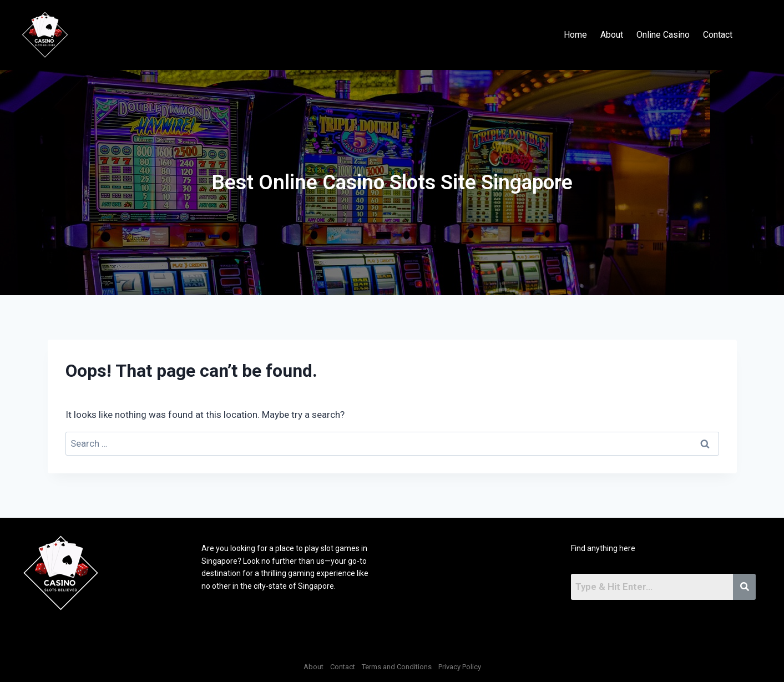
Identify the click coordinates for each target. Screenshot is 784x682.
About (612, 35)
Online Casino (663, 35)
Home (575, 35)
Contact (718, 35)
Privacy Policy (460, 667)
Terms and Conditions (397, 667)
